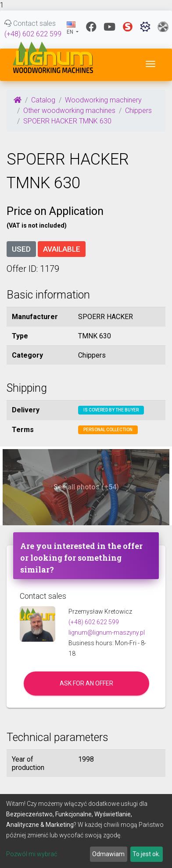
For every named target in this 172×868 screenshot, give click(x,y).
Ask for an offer (86, 683)
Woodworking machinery (103, 100)
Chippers (138, 111)
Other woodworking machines (69, 111)
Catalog (43, 100)
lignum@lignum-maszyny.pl (107, 633)
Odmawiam (108, 854)
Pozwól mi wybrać (32, 854)
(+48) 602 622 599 (33, 34)
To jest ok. (146, 854)
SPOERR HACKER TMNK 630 (67, 121)
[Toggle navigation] (150, 64)
